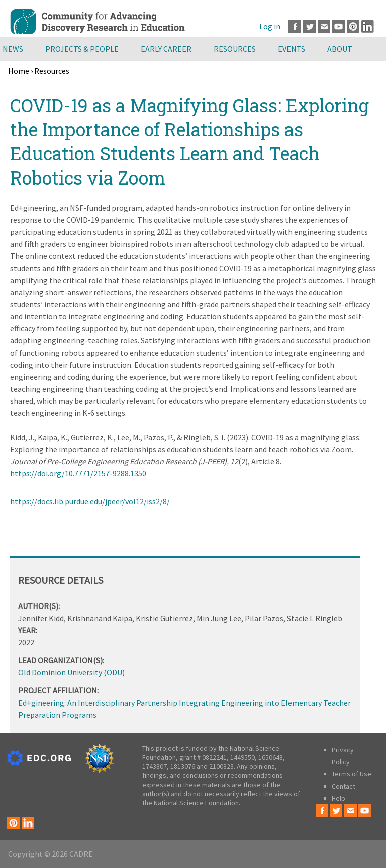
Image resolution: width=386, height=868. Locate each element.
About (340, 49)
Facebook (295, 26)
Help (339, 798)
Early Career (166, 49)
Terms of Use (352, 774)
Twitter (309, 26)
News (13, 49)
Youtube (339, 26)
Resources (235, 49)
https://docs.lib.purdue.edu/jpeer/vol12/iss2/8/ (90, 501)
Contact (344, 786)
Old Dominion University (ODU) (71, 672)
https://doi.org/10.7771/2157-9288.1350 (78, 473)
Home (19, 71)
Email (324, 26)
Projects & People (82, 49)
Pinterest (353, 26)
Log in (270, 26)
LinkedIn (368, 26)
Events (292, 49)
